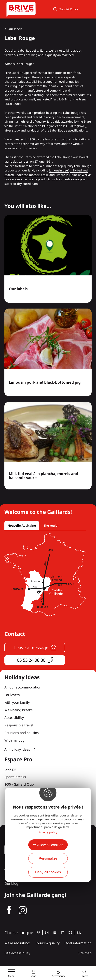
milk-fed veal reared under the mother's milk (46, 173)
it (62, 933)
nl (79, 932)
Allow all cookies (50, 845)
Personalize (48, 858)
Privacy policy (48, 832)
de (70, 933)
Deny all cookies (48, 872)
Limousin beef (59, 170)
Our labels (15, 29)
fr (39, 932)
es (55, 932)
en (47, 932)
